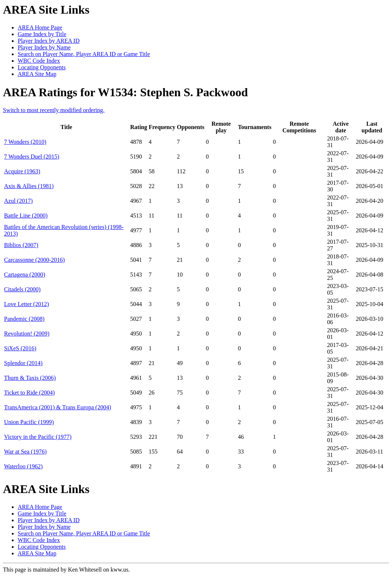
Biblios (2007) (21, 245)
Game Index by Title (42, 34)
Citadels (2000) (22, 289)
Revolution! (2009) (27, 334)
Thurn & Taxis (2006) (30, 378)
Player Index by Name (44, 47)
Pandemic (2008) (24, 319)
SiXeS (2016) (20, 348)
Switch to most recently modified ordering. (54, 110)
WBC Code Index (39, 61)
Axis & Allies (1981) (29, 186)
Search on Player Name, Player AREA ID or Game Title (84, 54)
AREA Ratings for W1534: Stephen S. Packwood (125, 92)
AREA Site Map (37, 74)
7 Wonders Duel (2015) (32, 157)
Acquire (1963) (22, 171)
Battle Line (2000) (26, 216)
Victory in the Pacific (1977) (38, 437)
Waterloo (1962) (23, 466)
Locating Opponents (42, 67)
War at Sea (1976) (25, 452)
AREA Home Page (40, 27)
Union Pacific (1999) (29, 422)
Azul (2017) (18, 201)
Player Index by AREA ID (49, 41)
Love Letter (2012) (27, 304)
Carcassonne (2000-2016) (34, 260)
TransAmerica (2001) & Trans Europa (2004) (57, 407)
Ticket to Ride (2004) (29, 393)
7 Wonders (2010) (25, 142)
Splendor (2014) (23, 363)
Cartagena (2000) (25, 275)
